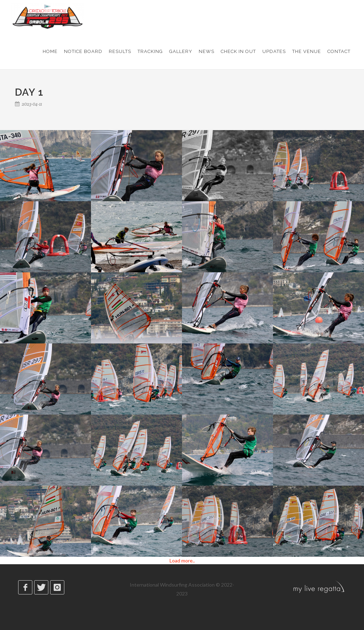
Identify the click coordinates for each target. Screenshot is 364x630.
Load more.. (182, 560)
